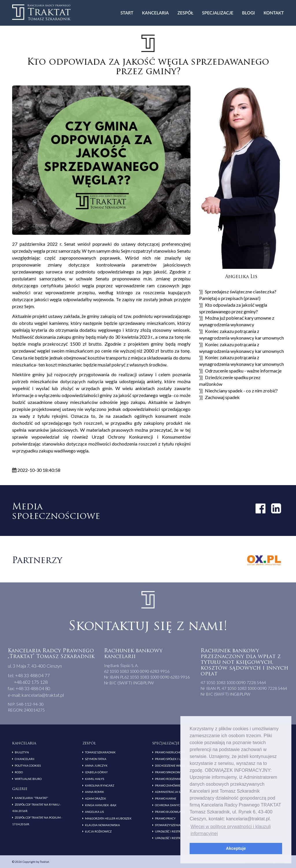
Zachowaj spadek (222, 397)
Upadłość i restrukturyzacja (178, 831)
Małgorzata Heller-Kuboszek (108, 818)
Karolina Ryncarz (100, 785)
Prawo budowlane (170, 812)
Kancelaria (155, 13)
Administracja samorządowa (178, 792)
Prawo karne (166, 798)
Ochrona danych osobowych (178, 805)
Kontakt (274, 13)
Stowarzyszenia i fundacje (176, 825)
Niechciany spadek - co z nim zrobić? (241, 391)
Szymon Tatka (96, 759)
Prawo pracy (165, 818)
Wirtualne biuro (28, 779)
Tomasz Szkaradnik (100, 752)
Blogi (248, 13)
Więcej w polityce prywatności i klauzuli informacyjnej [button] (231, 830)
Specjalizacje (218, 13)
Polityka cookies (28, 765)
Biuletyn (22, 752)
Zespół (185, 13)
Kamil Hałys (95, 779)
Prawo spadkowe (168, 772)
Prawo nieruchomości (173, 752)
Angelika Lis (94, 812)
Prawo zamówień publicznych (179, 785)
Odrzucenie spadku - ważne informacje (243, 371)
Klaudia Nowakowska (102, 825)
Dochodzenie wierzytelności (178, 765)
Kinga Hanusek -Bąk (101, 805)
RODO (19, 772)
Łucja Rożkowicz (98, 831)
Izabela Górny (96, 772)
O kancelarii (25, 759)
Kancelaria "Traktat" (32, 798)
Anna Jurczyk (96, 765)
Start (127, 13)
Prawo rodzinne (168, 779)
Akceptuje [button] (236, 848)
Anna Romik (95, 792)
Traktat (41, 12)
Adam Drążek (96, 798)
